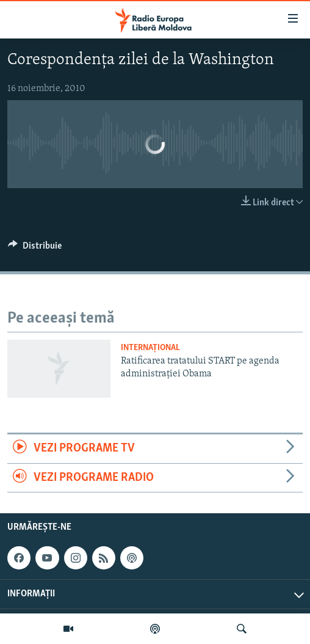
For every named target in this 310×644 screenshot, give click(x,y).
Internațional (150, 348)
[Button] (35, 249)
